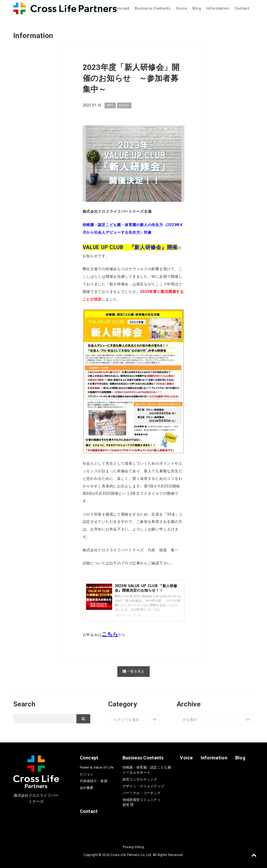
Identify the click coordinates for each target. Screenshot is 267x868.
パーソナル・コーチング (142, 793)
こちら (110, 634)
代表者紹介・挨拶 (94, 781)
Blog (197, 8)
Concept (122, 8)
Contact (242, 8)
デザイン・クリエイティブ (143, 786)
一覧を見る (133, 671)
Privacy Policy (133, 847)
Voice (181, 8)
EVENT (124, 105)
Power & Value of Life (97, 767)
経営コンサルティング (140, 779)
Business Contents (153, 8)
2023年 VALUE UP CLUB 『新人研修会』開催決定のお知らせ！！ (146, 588)
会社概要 (87, 788)
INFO (110, 105)
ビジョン (87, 774)
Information (218, 8)
